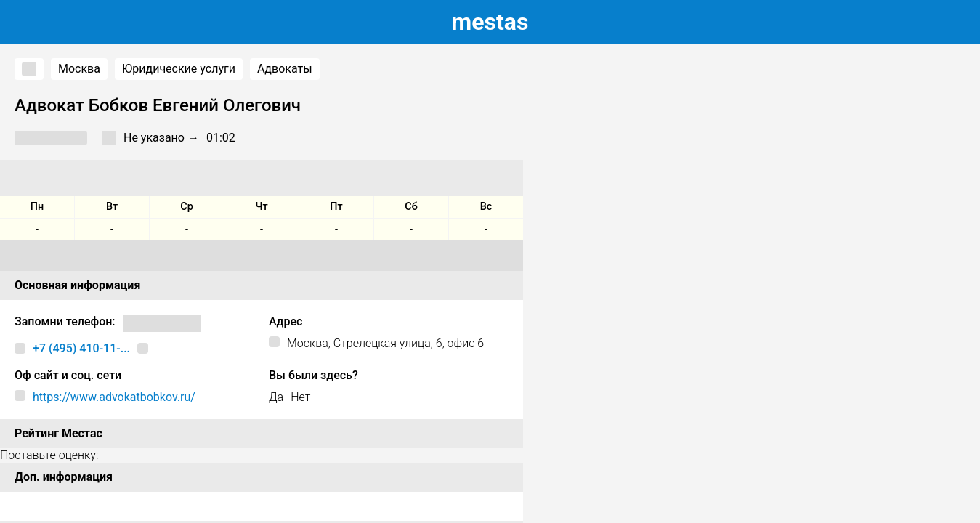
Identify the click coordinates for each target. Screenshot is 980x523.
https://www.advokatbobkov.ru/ (114, 397)
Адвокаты (285, 69)
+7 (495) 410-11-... (81, 348)
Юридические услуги (179, 69)
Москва (79, 69)
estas (490, 22)
